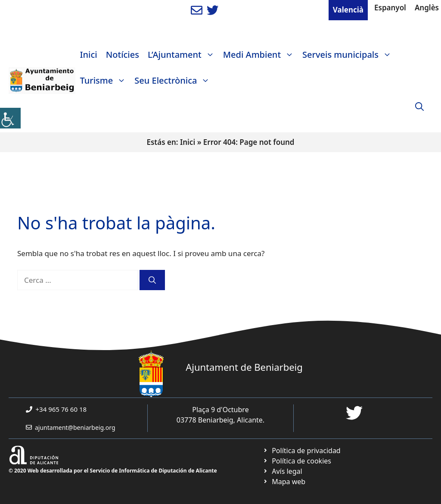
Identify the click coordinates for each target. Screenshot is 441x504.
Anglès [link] (427, 8)
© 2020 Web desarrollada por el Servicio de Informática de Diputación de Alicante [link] (113, 471)
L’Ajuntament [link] (183, 55)
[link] (10, 118)
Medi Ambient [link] (261, 55)
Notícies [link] (123, 55)
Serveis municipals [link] (349, 55)
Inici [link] (88, 55)
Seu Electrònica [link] (174, 81)
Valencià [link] (348, 10)
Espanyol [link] (390, 8)
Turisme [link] (105, 81)
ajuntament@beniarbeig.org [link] (75, 427)
